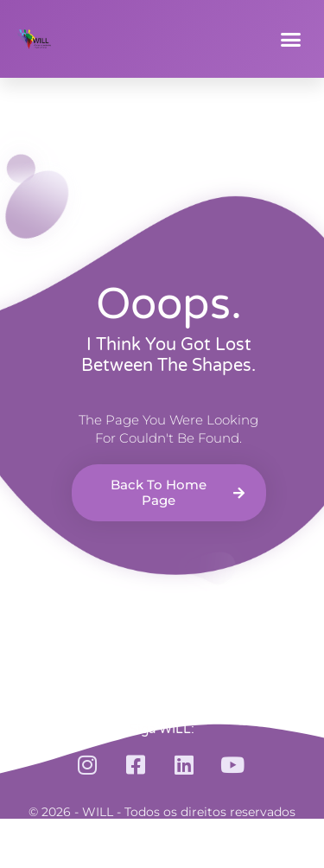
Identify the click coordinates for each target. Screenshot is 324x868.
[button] (291, 39)
